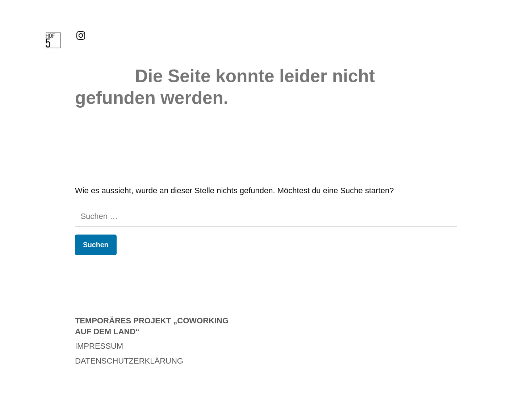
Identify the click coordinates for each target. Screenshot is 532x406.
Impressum (99, 346)
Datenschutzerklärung (129, 361)
